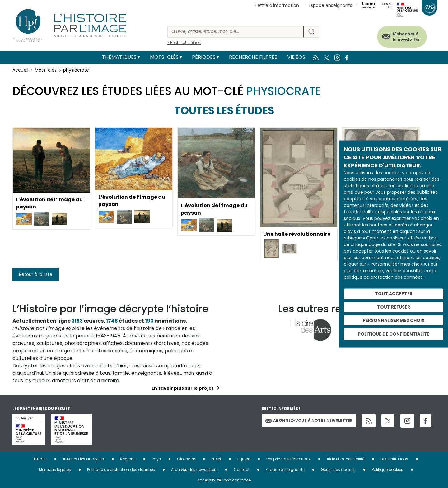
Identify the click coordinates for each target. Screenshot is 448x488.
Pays (156, 459)
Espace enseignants (330, 5)
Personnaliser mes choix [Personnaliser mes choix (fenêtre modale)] (394, 320)
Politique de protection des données (121, 469)
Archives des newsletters (194, 469)
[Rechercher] (236, 32)
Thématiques (119, 57)
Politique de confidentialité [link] (394, 334)
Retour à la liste (36, 274)
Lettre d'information (277, 5)
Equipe (244, 459)
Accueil (20, 70)
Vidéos (296, 57)
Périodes (204, 57)
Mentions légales (55, 469)
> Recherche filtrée (184, 42)
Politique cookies (387, 469)
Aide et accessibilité (345, 459)
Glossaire (186, 459)
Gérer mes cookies (338, 469)
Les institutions (394, 459)
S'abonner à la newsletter (406, 37)
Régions (128, 459)
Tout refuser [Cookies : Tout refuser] (394, 307)
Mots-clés (164, 57)
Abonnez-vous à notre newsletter (309, 420)
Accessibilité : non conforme (224, 480)
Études (40, 459)
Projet (216, 459)
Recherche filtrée (253, 57)
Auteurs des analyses (83, 459)
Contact (242, 469)
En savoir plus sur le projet (183, 388)
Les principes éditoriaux (288, 459)
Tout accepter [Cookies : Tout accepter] (394, 294)
